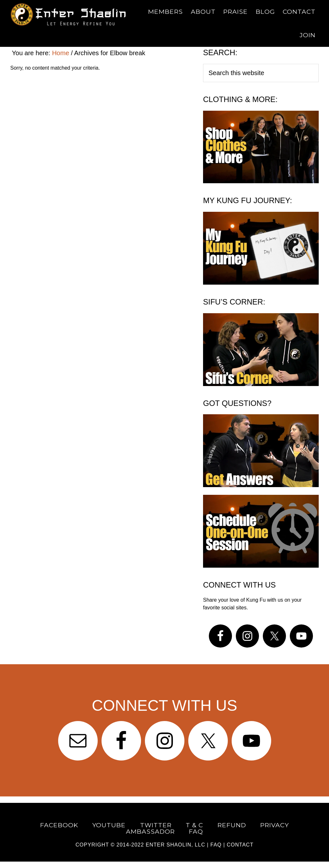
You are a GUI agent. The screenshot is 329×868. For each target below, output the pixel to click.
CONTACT (240, 845)
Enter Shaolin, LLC (176, 845)
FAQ (216, 845)
